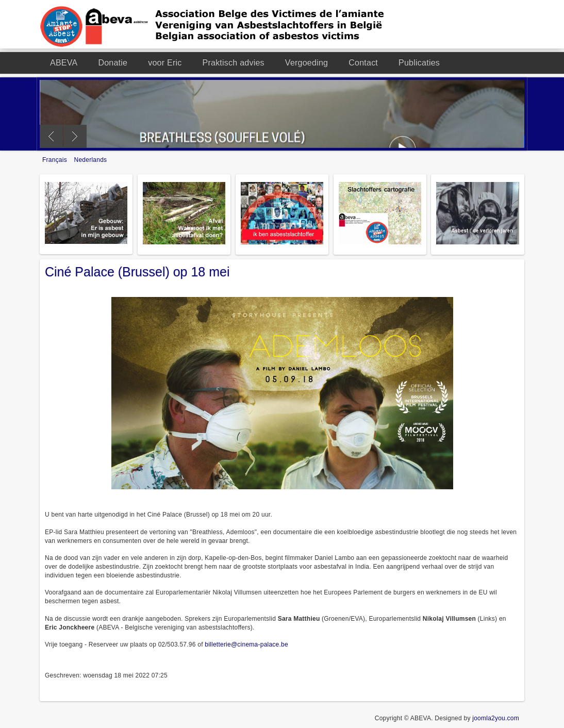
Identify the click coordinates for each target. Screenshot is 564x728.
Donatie (113, 63)
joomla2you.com (496, 718)
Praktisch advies (234, 63)
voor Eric (165, 63)
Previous (51, 136)
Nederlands (91, 160)
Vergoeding (306, 63)
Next (75, 136)
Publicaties (419, 63)
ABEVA (64, 63)
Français (56, 160)
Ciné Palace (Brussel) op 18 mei (137, 272)
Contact (363, 63)
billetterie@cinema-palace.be (246, 644)
